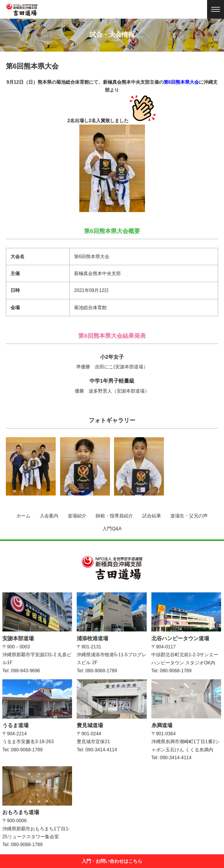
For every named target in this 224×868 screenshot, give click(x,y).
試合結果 (152, 516)
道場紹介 (77, 516)
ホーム (23, 516)
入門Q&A (112, 529)
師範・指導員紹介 (114, 516)
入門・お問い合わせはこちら (112, 861)
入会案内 (49, 516)
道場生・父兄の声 (189, 516)
